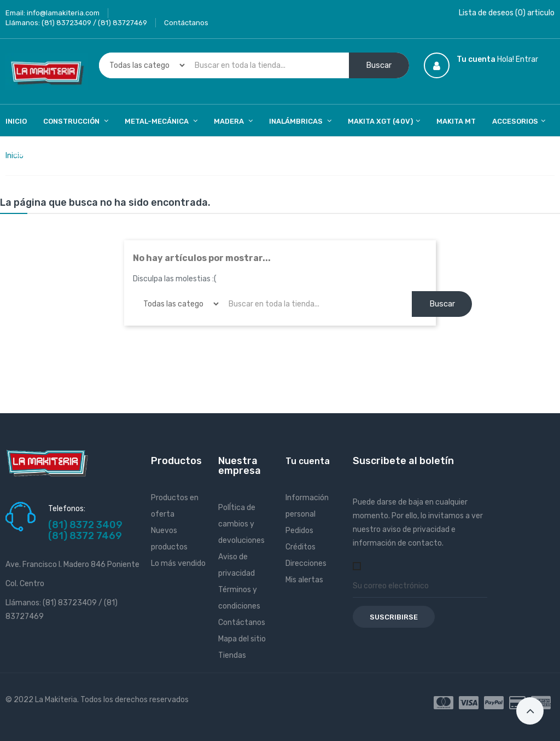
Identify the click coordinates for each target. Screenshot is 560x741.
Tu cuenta (308, 461)
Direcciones (306, 563)
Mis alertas (304, 580)
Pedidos (299, 531)
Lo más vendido (178, 563)
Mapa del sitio (242, 639)
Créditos (301, 547)
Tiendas (232, 655)
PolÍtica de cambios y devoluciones (241, 524)
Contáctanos (186, 23)
